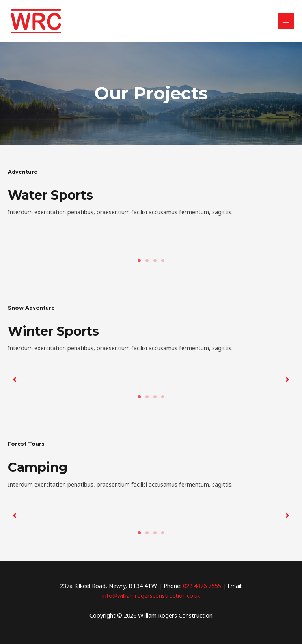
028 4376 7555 (202, 586)
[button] (15, 379)
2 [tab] (147, 261)
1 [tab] (139, 261)
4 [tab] (163, 261)
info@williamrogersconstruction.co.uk (151, 595)
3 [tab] (155, 261)
